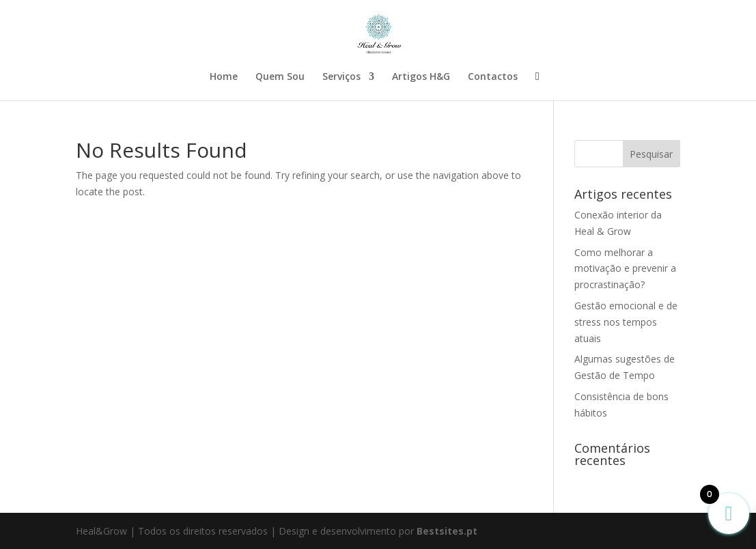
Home (224, 77)
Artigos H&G (421, 77)
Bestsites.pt (447, 531)
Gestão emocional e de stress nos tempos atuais (626, 322)
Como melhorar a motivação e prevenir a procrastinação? (625, 269)
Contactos (493, 77)
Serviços (341, 77)
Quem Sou (280, 77)
